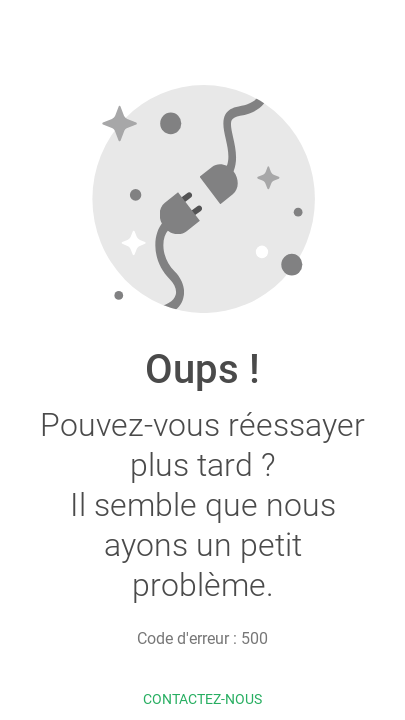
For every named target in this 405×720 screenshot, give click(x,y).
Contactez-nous (202, 699)
